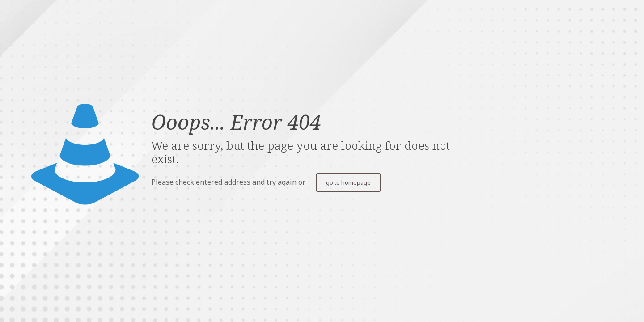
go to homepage (348, 182)
